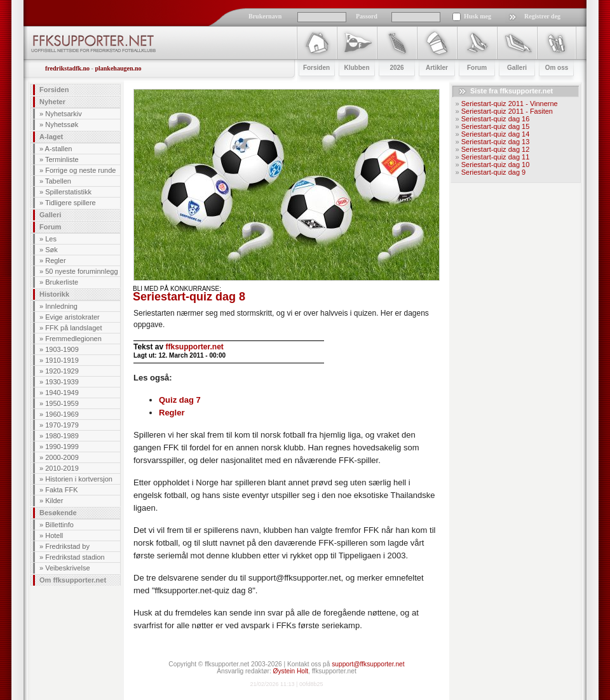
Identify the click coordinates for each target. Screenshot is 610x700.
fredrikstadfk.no (67, 68)
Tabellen (58, 181)
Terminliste (62, 159)
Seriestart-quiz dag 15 (496, 126)
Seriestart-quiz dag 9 (494, 172)
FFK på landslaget (73, 328)
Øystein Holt (291, 671)
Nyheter (52, 102)
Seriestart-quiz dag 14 (496, 134)
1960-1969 (62, 414)
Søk (51, 250)
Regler (55, 260)
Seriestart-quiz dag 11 (496, 157)
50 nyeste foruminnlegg (81, 271)
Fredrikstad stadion (75, 557)
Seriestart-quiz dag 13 (496, 142)
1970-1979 (62, 425)
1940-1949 (62, 393)
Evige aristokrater (72, 317)
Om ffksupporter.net (73, 580)
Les (51, 239)
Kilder (54, 501)
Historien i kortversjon (79, 479)
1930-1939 (62, 382)
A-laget (51, 137)
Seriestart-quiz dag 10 (496, 165)
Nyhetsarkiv (63, 114)
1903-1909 (62, 349)
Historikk (54, 294)
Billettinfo (59, 525)
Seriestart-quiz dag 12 (496, 149)
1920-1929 (62, 371)
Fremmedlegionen (73, 339)
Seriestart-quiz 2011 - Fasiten (507, 111)
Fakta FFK (61, 490)
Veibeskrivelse (67, 568)
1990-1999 (62, 447)
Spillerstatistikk (68, 192)
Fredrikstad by (67, 546)
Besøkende (58, 513)
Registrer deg (542, 16)
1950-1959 (62, 403)
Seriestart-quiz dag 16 (496, 119)
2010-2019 (62, 468)
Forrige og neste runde (80, 170)
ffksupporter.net (194, 347)
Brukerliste (62, 282)
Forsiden (54, 90)
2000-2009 (62, 457)
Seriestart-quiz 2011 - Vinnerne (510, 104)
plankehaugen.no (118, 68)
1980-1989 (62, 436)
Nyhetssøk (62, 125)
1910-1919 (62, 360)
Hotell (54, 535)
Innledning (61, 306)
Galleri (50, 215)
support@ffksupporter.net (368, 664)
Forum (50, 227)
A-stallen (59, 149)
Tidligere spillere (71, 203)
